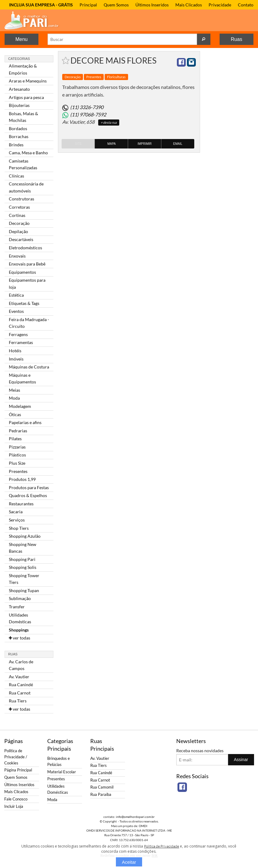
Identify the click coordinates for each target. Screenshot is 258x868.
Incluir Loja (14, 806)
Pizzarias (17, 447)
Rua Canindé (21, 685)
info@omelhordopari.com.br (135, 817)
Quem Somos (116, 5)
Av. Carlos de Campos (21, 665)
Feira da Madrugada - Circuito (29, 323)
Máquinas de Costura (29, 367)
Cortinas (17, 215)
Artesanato (19, 89)
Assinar (241, 760)
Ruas (236, 39)
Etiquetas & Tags (24, 303)
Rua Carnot (20, 693)
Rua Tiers (18, 701)
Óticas (15, 414)
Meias (14, 390)
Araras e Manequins (28, 81)
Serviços (17, 520)
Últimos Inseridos (152, 5)
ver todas (20, 638)
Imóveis (16, 359)
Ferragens (18, 334)
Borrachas (19, 136)
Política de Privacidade (161, 846)
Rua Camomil (102, 787)
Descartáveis (21, 239)
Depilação (18, 231)
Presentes (18, 471)
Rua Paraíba (101, 795)
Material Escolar (62, 772)
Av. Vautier (19, 677)
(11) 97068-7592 (88, 114)
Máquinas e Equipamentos (22, 378)
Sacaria (16, 512)
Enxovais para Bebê (27, 264)
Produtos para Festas (29, 487)
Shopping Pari (22, 559)
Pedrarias (18, 431)
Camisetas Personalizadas (23, 164)
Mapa (112, 144)
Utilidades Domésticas (20, 618)
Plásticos (17, 455)
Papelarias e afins (25, 422)
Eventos (16, 311)
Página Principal (18, 770)
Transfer (17, 607)
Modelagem (20, 406)
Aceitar (129, 862)
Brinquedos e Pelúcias (59, 762)
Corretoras (19, 207)
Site (78, 144)
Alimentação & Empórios (23, 69)
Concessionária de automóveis (26, 187)
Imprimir (145, 144)
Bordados (18, 128)
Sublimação (20, 598)
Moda (14, 398)
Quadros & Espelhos (28, 495)
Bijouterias (19, 105)
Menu (21, 39)
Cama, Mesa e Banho (28, 153)
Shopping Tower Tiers (24, 579)
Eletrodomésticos (25, 248)
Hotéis (15, 351)
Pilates (15, 439)
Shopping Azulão (25, 536)
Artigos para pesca (26, 97)
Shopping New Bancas (23, 548)
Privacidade (220, 5)
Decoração (19, 223)
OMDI (143, 826)
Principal (88, 5)
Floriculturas (116, 77)
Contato (246, 5)
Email (178, 144)
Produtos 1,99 (22, 479)
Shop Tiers (19, 528)
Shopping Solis (23, 567)
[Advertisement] (229, 143)
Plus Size (17, 463)
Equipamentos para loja (27, 283)
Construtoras (21, 199)
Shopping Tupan (24, 590)
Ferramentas (21, 342)
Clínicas (16, 176)
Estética (16, 295)
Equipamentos (22, 272)
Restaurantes (21, 504)
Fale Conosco (16, 799)
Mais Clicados (189, 5)
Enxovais (17, 256)
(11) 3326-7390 (87, 107)
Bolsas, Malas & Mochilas (23, 117)
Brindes (16, 145)
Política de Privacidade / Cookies (16, 757)
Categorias (19, 59)
